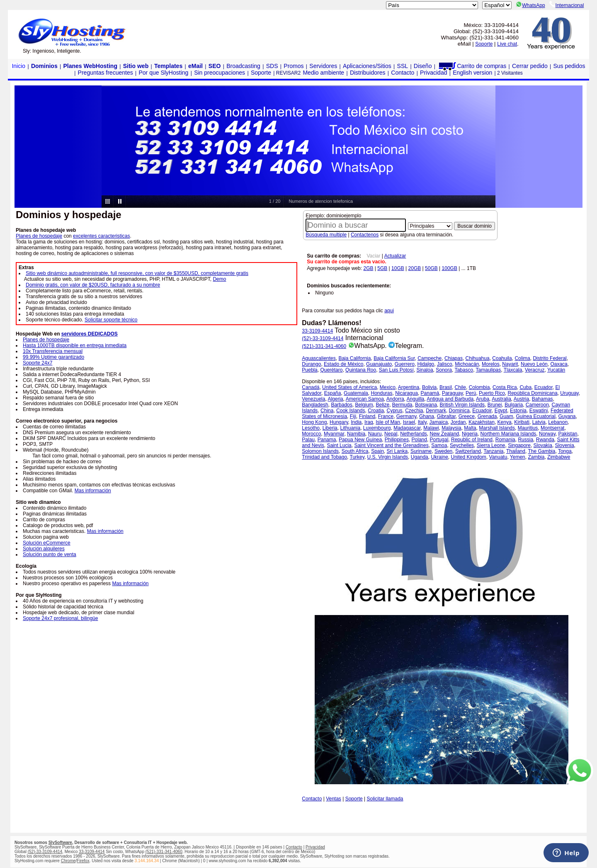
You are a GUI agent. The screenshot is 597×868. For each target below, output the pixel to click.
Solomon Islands (320, 451)
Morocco (311, 434)
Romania (505, 440)
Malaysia (451, 428)
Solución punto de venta (50, 554)
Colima (522, 358)
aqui (389, 311)
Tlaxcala (513, 370)
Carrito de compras (472, 66)
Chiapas (454, 358)
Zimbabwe (559, 457)
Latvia (539, 422)
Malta (470, 428)
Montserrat (552, 428)
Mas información (93, 491)
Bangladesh (315, 405)
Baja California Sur (394, 358)
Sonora (444, 370)
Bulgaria (514, 405)
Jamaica (438, 422)
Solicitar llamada (385, 799)
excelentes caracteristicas (101, 236)
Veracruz (535, 370)
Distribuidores (368, 73)
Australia (501, 399)
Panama (327, 440)
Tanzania (493, 451)
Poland (419, 440)
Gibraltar (446, 416)
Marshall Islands (497, 428)
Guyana (567, 416)
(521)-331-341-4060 (324, 346)
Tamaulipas (489, 370)
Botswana (426, 405)
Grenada (487, 416)
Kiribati (522, 422)
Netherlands (414, 434)
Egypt (501, 411)
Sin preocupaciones (220, 73)
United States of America (349, 387)
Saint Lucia (339, 445)
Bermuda (402, 405)
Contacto (403, 73)
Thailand (516, 451)
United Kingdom (468, 457)
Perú (471, 393)
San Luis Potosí (396, 370)
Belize (382, 405)
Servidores (323, 66)
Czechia (414, 411)
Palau (308, 440)
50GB (431, 268)
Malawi (431, 428)
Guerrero (405, 364)
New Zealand (445, 434)
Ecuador (544, 387)
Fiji (353, 416)
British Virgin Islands (462, 405)
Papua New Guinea (360, 440)
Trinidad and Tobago (324, 457)
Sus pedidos (569, 66)
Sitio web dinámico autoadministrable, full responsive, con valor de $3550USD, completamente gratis (137, 273)
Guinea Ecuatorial (535, 416)
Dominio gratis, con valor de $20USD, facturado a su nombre (93, 285)
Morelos (491, 364)
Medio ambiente (323, 73)
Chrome (68, 861)
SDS (272, 66)
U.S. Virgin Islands (388, 457)
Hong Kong (314, 422)
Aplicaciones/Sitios (367, 66)
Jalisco (445, 364)
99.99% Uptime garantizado (53, 357)
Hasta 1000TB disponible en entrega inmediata (75, 345)
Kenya (505, 422)
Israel (409, 422)
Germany (406, 416)
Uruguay (569, 393)
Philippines (397, 440)
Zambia (536, 457)
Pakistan (568, 434)
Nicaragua (406, 393)
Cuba (525, 387)
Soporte (484, 44)
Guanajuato (379, 364)
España (333, 393)
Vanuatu (498, 457)
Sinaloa (425, 370)
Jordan (458, 422)
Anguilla (416, 399)
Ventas (334, 799)
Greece (467, 416)
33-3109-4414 (317, 331)
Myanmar (334, 434)
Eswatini (539, 411)
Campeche (430, 358)
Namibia (356, 434)
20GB (415, 268)
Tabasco (464, 370)
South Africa (355, 451)
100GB (450, 268)
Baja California (354, 358)
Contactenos (365, 235)
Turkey (357, 457)
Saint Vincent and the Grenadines (391, 445)
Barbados (341, 405)
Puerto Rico (492, 393)
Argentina (409, 387)
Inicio (18, 66)
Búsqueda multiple (326, 235)
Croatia (376, 411)
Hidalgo (426, 364)
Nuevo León (534, 364)
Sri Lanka (397, 451)
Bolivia (429, 387)
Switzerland (468, 451)
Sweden (443, 451)
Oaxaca (559, 364)
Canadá (311, 387)
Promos (294, 66)
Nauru (375, 434)
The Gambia (541, 451)
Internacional (567, 5)
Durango (311, 364)
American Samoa (365, 399)
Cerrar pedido (530, 66)
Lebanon (558, 422)
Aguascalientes (319, 358)
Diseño (423, 66)
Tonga (565, 451)
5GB (382, 268)
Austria (521, 399)
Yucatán (556, 370)
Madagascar (407, 428)
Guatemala (356, 393)
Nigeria (470, 434)
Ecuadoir (482, 411)
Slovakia (543, 445)
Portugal (439, 440)
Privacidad (433, 73)
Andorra (395, 399)
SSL (403, 66)
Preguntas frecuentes (106, 73)
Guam (506, 416)
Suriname (421, 451)
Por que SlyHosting (164, 73)
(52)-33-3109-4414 (323, 338)
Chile (460, 387)
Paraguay (452, 393)
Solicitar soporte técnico (111, 320)
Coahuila (502, 358)
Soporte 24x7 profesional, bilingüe (60, 618)
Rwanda (545, 440)
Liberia (330, 428)
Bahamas (542, 399)
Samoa (439, 445)
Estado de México (343, 364)
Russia (525, 440)
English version (472, 73)
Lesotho (311, 428)
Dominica (459, 411)
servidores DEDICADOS (90, 334)
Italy (422, 422)
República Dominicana (532, 393)
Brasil (446, 387)
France (386, 416)
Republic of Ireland (472, 440)
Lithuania (350, 428)
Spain (377, 451)
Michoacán (467, 364)
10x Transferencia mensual (53, 351)
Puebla (309, 370)
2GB (368, 268)
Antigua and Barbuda (450, 399)
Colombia (479, 387)
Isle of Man (388, 422)
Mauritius (528, 428)
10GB (398, 268)
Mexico (388, 387)
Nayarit (510, 364)
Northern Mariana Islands (508, 434)
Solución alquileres (44, 549)
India (356, 422)
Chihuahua (478, 358)
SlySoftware (60, 842)
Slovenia (565, 445)
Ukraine (439, 457)
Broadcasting (243, 66)
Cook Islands (351, 411)
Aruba (483, 399)
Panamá (430, 393)
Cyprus (394, 411)
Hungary (339, 422)
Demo (219, 279)
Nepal (391, 434)
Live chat (507, 44)
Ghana (427, 416)
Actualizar (395, 256)
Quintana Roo (361, 370)
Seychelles (462, 445)
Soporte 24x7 (38, 363)
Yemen (518, 457)
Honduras (381, 393)
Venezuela (313, 399)
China (327, 411)
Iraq (369, 422)
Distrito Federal (550, 358)
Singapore (519, 445)
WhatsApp (530, 5)
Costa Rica (505, 387)
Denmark (436, 411)
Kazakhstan (482, 422)
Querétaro (331, 370)
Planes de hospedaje (39, 236)
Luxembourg (377, 428)
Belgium (364, 405)
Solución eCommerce (47, 543)
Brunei (495, 405)
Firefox (83, 861)
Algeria (335, 399)
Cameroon (537, 405)
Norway (547, 434)
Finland (367, 416)
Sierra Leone (491, 445)
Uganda (420, 457)
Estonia (518, 411)
